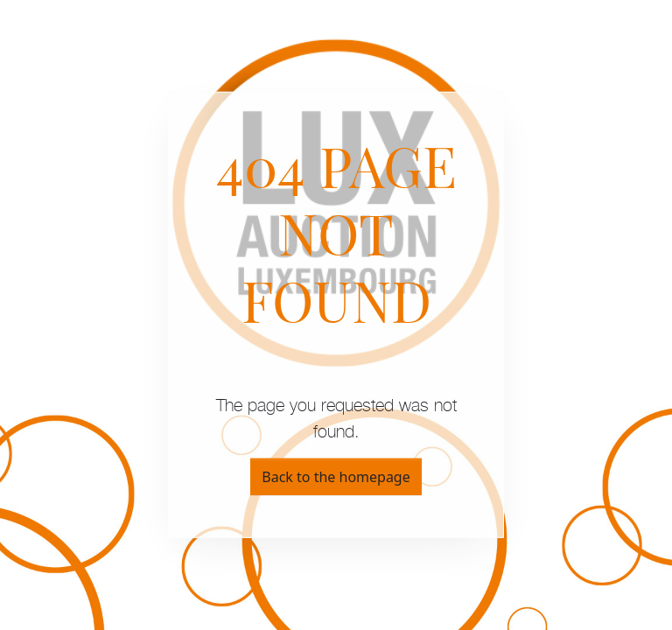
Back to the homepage (336, 477)
